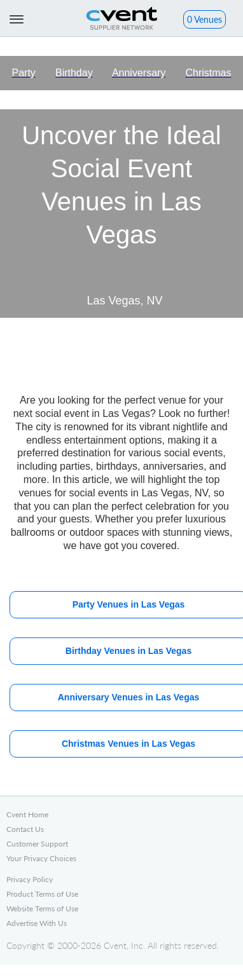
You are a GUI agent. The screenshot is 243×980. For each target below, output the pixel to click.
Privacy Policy (30, 879)
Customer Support (37, 844)
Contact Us (25, 829)
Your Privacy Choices (41, 858)
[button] (205, 21)
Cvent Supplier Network (121, 18)
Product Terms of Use (42, 894)
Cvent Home (27, 814)
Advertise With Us (37, 923)
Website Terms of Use (42, 909)
